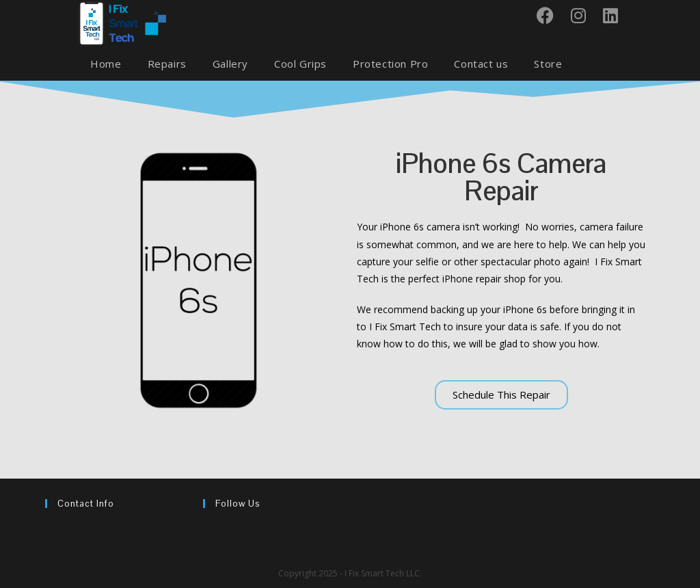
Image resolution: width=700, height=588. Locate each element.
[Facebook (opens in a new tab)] (550, 15)
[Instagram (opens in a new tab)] (583, 15)
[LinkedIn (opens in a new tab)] (616, 15)
